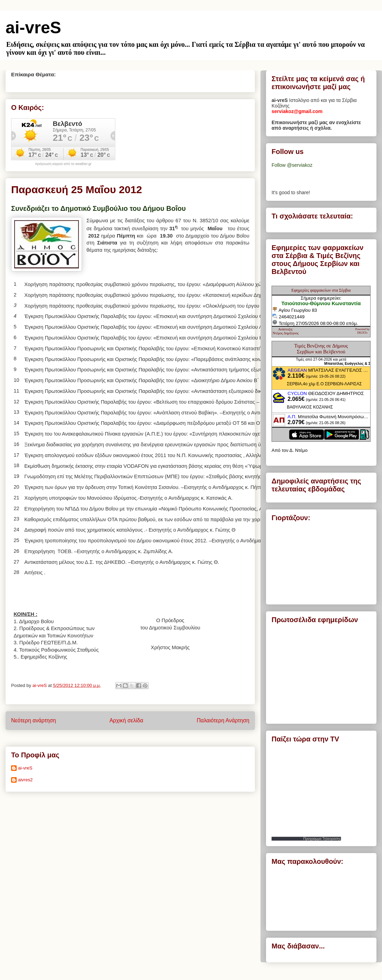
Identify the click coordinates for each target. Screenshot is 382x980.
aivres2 (25, 780)
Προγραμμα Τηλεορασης (322, 839)
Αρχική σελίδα (126, 720)
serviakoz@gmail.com (297, 111)
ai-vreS (33, 28)
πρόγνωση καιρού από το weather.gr (63, 164)
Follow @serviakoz (292, 165)
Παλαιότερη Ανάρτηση (223, 720)
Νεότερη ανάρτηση (34, 720)
